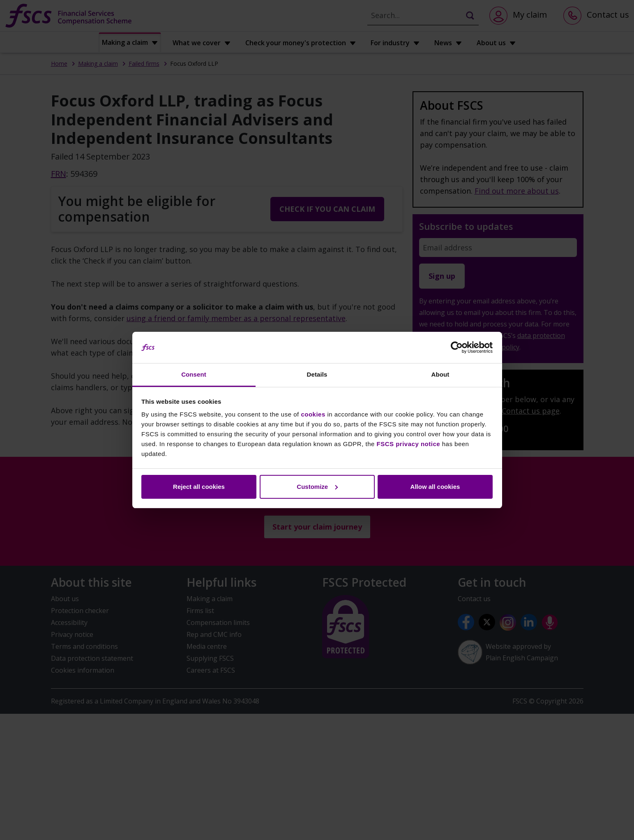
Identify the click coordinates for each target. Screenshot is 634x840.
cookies (313, 414)
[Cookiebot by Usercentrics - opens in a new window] (457, 347)
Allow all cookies (435, 487)
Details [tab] (317, 374)
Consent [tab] (194, 374)
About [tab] (440, 374)
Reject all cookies (199, 487)
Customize (317, 487)
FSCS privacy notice (409, 444)
